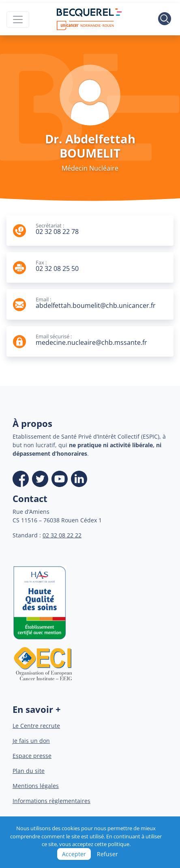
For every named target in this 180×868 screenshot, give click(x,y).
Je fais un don (31, 741)
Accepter (74, 854)
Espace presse (32, 756)
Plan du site (29, 771)
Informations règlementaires (51, 801)
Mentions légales (36, 786)
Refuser (107, 854)
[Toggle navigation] (18, 19)
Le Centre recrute (36, 726)
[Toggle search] (165, 19)
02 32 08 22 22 (62, 535)
